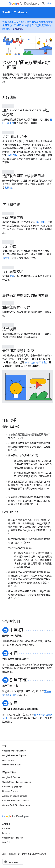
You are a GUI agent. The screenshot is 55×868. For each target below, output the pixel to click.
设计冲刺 (40, 222)
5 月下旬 (19, 680)
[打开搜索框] (43, 3)
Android (6, 824)
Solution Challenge (15, 12)
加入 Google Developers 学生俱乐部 (26, 113)
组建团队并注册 (15, 137)
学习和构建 (11, 205)
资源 (12, 276)
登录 (49, 3)
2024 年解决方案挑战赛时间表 (27, 65)
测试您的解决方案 (16, 307)
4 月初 (16, 630)
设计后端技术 (13, 272)
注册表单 (12, 155)
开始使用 (9, 97)
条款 (4, 854)
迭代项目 (9, 329)
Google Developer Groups (14, 751)
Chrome (6, 828)
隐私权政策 (14, 854)
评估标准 (9, 420)
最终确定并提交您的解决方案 (25, 295)
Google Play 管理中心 (12, 787)
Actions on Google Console (15, 796)
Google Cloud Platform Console (17, 782)
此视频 (8, 188)
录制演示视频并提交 (18, 351)
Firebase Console (10, 791)
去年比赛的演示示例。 (37, 363)
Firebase (6, 833)
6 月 (14, 703)
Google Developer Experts (14, 755)
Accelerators (8, 760)
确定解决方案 (13, 217)
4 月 (14, 653)
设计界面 (9, 246)
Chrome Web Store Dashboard (16, 805)
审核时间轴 (11, 621)
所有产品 (6, 842)
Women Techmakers (12, 765)
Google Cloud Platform (13, 838)
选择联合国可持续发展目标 (23, 176)
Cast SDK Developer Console (15, 801)
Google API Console (11, 777)
